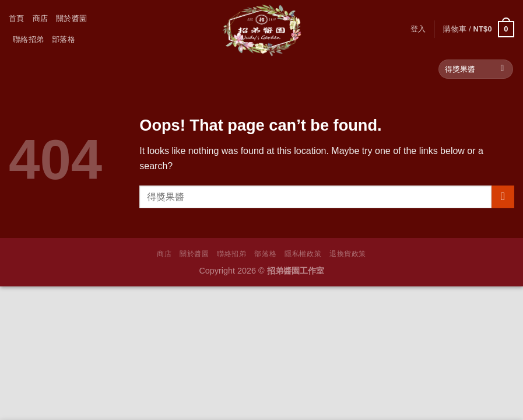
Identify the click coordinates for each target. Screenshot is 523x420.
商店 (41, 18)
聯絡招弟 (28, 39)
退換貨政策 (348, 254)
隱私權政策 (303, 254)
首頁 (17, 18)
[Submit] (502, 69)
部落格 (64, 39)
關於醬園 (71, 18)
